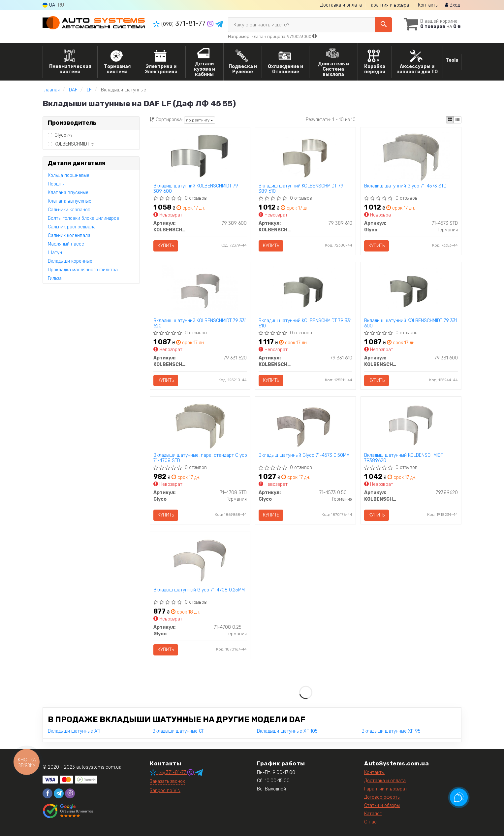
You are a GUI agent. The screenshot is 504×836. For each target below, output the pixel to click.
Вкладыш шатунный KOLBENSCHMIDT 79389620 (404, 458)
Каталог (373, 814)
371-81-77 (180, 23)
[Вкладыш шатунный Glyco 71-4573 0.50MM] (306, 425)
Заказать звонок (167, 781)
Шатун (55, 253)
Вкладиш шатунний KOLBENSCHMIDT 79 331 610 (305, 323)
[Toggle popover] (459, 797)
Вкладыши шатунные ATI (74, 731)
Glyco (60, 135)
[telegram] (59, 793)
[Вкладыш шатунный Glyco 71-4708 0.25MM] (200, 560)
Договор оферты (382, 797)
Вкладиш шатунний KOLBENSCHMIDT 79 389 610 (301, 189)
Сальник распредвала (72, 227)
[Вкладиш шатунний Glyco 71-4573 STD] (411, 156)
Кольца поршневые (69, 175)
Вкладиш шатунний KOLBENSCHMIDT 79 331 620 (200, 323)
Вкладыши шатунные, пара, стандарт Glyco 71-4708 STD (200, 458)
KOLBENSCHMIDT (71, 144)
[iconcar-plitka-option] (450, 120)
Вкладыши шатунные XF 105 (287, 731)
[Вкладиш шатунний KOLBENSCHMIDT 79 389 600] (200, 156)
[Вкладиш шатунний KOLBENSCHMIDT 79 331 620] (200, 291)
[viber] (70, 793)
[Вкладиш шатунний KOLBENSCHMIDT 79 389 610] (306, 156)
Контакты (428, 5)
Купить (166, 246)
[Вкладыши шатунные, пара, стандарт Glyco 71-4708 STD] (200, 425)
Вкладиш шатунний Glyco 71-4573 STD (405, 186)
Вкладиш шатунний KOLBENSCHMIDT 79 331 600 (411, 323)
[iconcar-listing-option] (457, 120)
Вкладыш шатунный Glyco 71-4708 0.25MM (199, 590)
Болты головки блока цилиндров (83, 218)
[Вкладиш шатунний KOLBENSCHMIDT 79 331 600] (411, 291)
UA (49, 5)
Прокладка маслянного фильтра (83, 270)
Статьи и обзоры (382, 805)
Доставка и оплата (341, 5)
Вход (452, 5)
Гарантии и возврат (386, 789)
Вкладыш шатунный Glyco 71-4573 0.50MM (304, 455)
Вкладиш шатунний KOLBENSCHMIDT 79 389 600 (196, 189)
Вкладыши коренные (70, 261)
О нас (370, 822)
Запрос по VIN (165, 791)
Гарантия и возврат (390, 5)
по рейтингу (200, 120)
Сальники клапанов (69, 210)
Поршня (56, 184)
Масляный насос (66, 244)
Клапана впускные (68, 193)
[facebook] (47, 793)
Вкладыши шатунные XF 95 (391, 731)
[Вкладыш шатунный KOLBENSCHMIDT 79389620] (411, 425)
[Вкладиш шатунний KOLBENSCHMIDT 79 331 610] (306, 291)
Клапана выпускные (70, 201)
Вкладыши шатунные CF (178, 731)
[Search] (383, 25)
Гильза (55, 278)
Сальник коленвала (69, 235)
